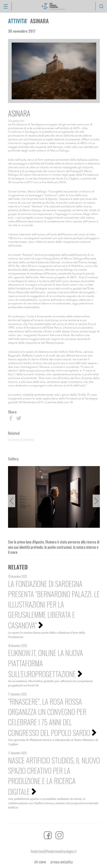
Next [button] (96, 501)
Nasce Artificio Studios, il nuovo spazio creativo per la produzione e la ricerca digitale (54, 776)
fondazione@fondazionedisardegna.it (53, 851)
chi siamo (40, 862)
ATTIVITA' (18, 21)
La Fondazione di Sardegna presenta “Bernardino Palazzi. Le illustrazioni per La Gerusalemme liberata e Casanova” (54, 604)
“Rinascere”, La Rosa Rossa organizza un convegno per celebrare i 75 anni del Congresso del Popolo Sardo (49, 717)
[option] (54, 497)
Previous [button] (12, 501)
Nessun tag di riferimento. (21, 440)
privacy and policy (62, 862)
